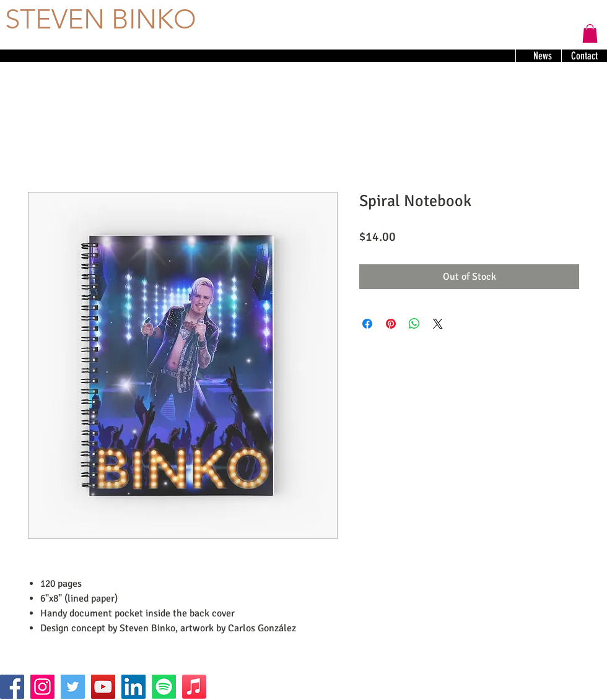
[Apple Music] (194, 687)
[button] (590, 33)
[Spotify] (164, 687)
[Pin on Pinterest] (391, 324)
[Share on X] (438, 324)
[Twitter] (73, 687)
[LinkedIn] (133, 687)
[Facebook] (12, 687)
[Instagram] (42, 687)
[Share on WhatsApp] (414, 324)
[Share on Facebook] (367, 324)
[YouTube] (103, 687)
